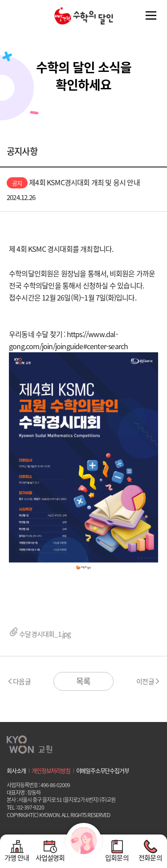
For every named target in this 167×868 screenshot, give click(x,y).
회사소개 (16, 771)
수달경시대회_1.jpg (40, 634)
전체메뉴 (151, 16)
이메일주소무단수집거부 (103, 771)
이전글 (145, 681)
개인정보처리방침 (51, 771)
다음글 (22, 681)
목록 (83, 681)
